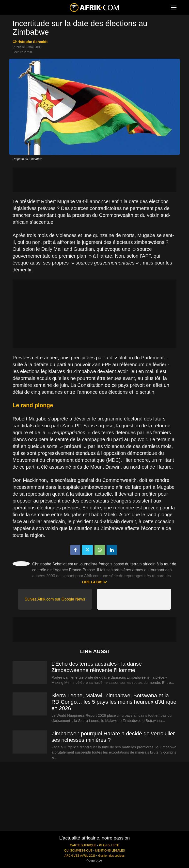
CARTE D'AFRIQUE (83, 845)
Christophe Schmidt (30, 42)
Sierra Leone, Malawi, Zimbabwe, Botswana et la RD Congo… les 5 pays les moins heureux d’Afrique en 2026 (114, 702)
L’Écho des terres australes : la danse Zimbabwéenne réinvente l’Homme (97, 667)
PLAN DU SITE (109, 845)
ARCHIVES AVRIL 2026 (80, 856)
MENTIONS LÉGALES (110, 851)
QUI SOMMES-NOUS (79, 851)
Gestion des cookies (111, 856)
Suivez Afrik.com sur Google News (55, 599)
